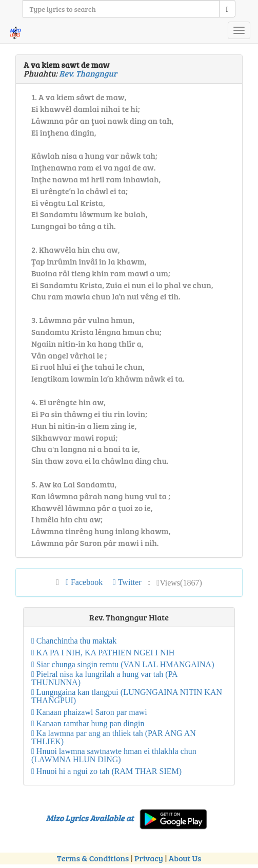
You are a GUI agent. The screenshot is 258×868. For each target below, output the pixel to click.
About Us (185, 858)
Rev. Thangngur (88, 73)
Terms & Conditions (93, 858)
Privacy (149, 858)
